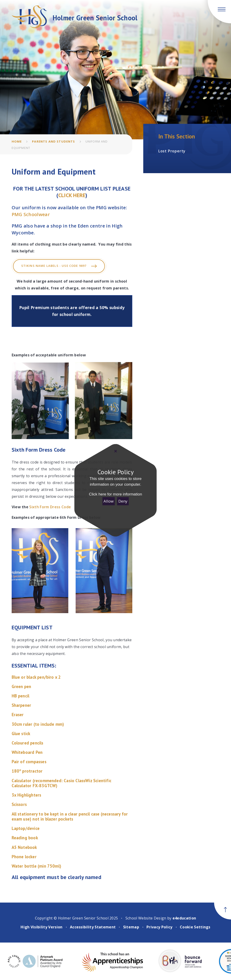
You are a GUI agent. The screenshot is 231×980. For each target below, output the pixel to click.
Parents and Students (53, 141)
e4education (184, 918)
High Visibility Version (41, 927)
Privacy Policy (159, 927)
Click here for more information (115, 494)
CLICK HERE (72, 195)
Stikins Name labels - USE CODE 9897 (59, 266)
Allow (109, 501)
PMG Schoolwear (31, 214)
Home (17, 141)
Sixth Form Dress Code (50, 507)
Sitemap (131, 927)
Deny (123, 501)
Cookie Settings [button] (195, 927)
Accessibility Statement (93, 927)
